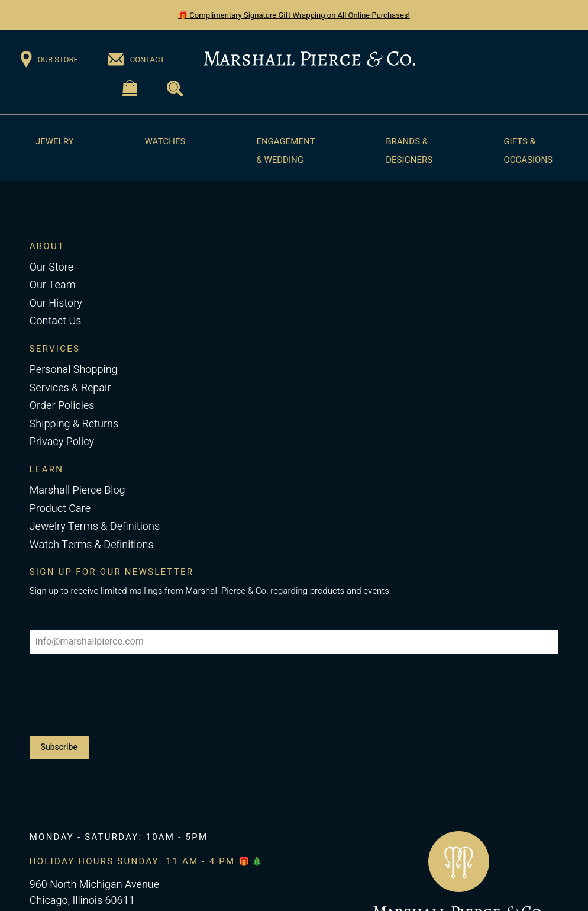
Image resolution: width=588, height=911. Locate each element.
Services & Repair (70, 388)
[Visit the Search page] (175, 88)
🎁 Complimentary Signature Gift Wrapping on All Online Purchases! (294, 15)
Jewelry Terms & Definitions (95, 527)
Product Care (60, 509)
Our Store (51, 267)
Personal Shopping (74, 370)
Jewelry (55, 141)
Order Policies (62, 406)
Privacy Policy (62, 442)
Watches (165, 141)
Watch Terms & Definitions (92, 545)
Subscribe (59, 747)
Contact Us (56, 321)
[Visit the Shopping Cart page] (130, 88)
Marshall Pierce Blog (77, 490)
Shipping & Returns (74, 424)
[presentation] (119, 695)
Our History (56, 303)
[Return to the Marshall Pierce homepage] (310, 59)
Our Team (53, 285)
